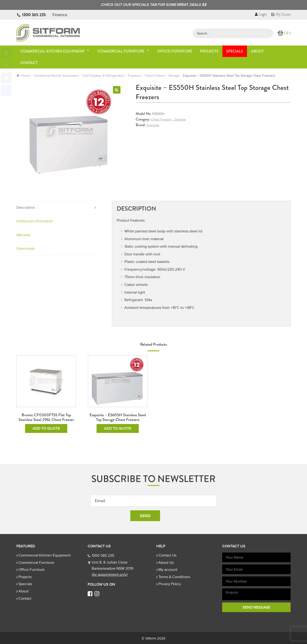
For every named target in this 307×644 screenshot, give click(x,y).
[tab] (58, 208)
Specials (235, 51)
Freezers (135, 76)
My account (168, 570)
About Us (166, 563)
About (257, 51)
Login (261, 14)
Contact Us (167, 555)
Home (26, 76)
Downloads (26, 249)
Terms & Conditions (174, 577)
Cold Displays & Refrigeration (103, 76)
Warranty (24, 235)
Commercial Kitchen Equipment (55, 51)
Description (26, 208)
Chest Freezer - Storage (162, 76)
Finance (60, 15)
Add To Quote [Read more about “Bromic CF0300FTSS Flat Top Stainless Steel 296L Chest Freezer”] (46, 428)
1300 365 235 (34, 15)
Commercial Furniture (124, 51)
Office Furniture (175, 51)
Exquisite (153, 125)
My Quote (281, 14)
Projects (209, 51)
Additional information (35, 221)
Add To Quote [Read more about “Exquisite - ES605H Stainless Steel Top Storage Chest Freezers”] (118, 428)
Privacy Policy (170, 584)
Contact (29, 63)
